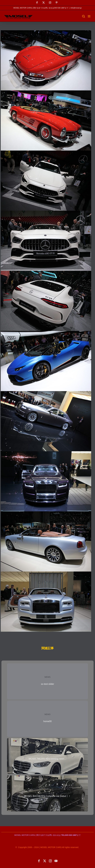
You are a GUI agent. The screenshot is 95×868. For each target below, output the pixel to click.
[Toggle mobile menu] (89, 16)
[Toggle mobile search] (84, 16)
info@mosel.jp (76, 8)
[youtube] (56, 861)
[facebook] (39, 861)
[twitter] (45, 861)
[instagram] (50, 861)
